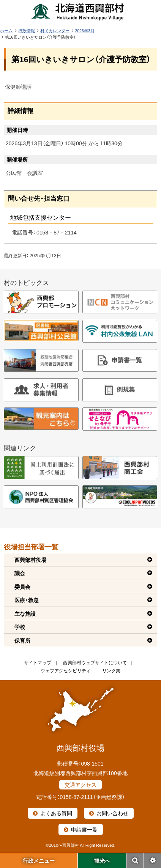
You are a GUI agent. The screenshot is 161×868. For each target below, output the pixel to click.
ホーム (6, 31)
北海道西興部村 (78, 11)
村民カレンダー (55, 31)
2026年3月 (85, 31)
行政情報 (27, 31)
